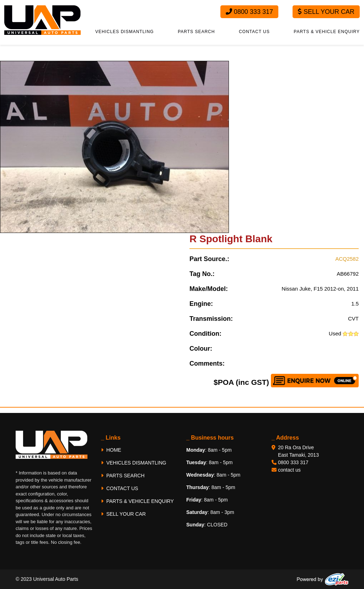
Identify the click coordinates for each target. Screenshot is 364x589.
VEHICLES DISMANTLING (125, 32)
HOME (111, 450)
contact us (289, 470)
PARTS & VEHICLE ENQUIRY (327, 32)
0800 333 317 (249, 12)
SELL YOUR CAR (123, 514)
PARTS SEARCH (196, 32)
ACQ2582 (347, 259)
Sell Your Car (326, 12)
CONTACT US (254, 32)
